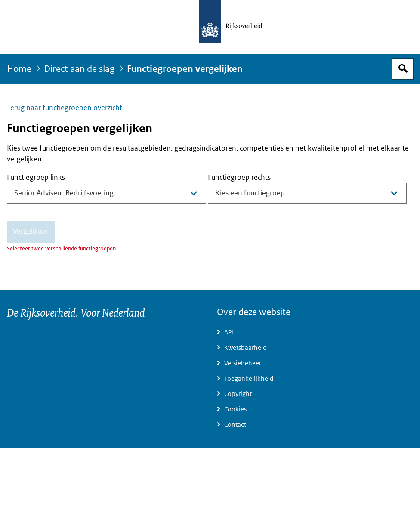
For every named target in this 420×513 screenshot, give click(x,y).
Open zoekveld (403, 69)
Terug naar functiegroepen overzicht (65, 108)
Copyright (238, 394)
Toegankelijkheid (249, 379)
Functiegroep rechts (239, 178)
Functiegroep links (36, 178)
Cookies (235, 409)
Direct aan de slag (79, 69)
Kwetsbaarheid (246, 348)
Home (19, 69)
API (229, 332)
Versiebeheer (243, 363)
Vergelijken (31, 231)
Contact (235, 425)
